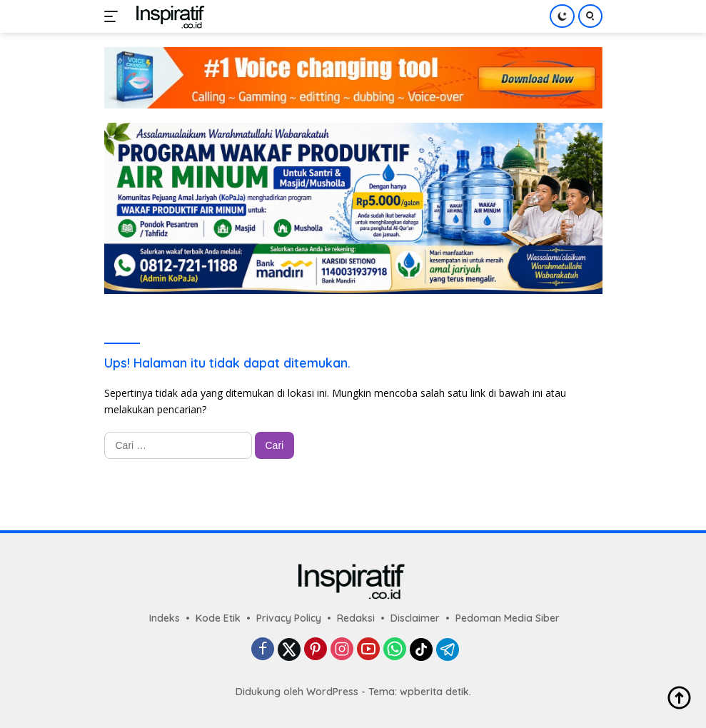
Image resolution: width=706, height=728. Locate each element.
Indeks (165, 618)
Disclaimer (415, 618)
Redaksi (356, 618)
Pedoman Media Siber (508, 618)
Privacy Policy (289, 618)
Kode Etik (218, 618)
